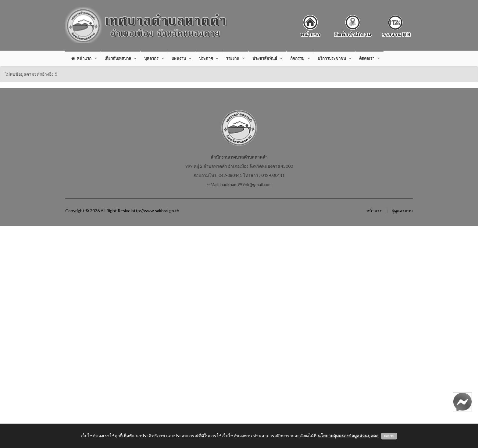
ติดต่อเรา (367, 58)
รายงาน (233, 58)
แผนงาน (179, 58)
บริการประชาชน (332, 58)
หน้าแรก (81, 58)
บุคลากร (151, 58)
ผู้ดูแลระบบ (402, 211)
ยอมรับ (389, 436)
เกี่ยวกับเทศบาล (118, 58)
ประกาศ (206, 58)
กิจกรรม (297, 58)
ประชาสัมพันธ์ (265, 58)
